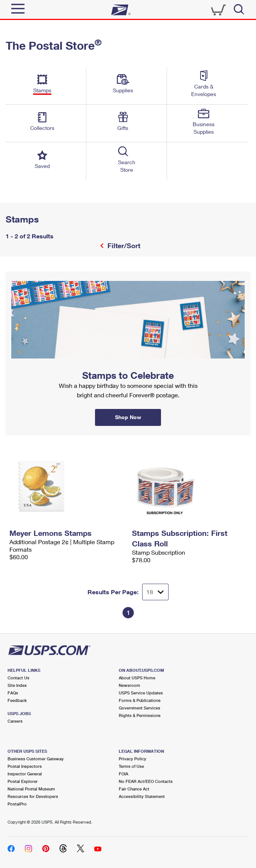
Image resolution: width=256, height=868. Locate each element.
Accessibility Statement (142, 796)
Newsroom (130, 685)
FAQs (13, 693)
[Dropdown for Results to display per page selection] (155, 592)
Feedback (17, 700)
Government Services (139, 708)
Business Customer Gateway (36, 759)
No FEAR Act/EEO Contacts (146, 781)
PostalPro (17, 804)
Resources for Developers (33, 796)
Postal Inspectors (25, 766)
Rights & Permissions (140, 715)
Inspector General (25, 774)
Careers (15, 721)
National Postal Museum (31, 789)
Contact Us (18, 678)
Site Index (17, 685)
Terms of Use (131, 766)
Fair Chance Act (134, 789)
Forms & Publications (140, 700)
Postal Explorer (23, 781)
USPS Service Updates (141, 693)
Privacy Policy (133, 759)
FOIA (123, 774)
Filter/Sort (123, 246)
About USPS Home (137, 678)
